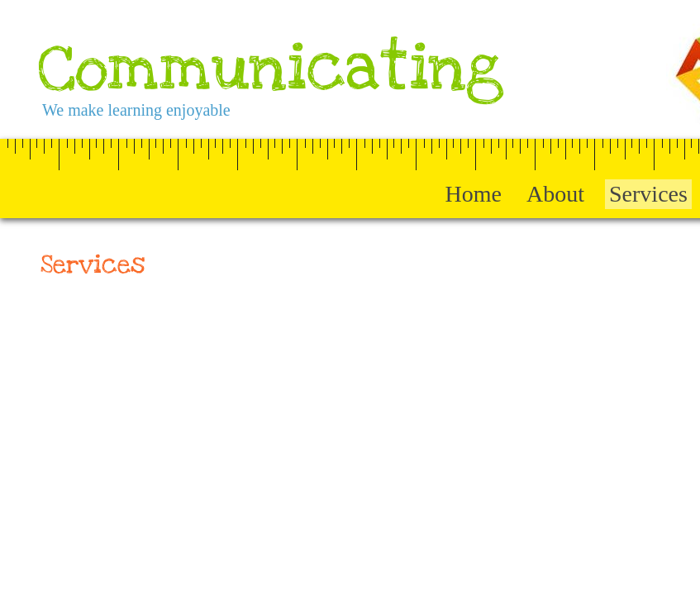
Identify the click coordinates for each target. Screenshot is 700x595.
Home (474, 194)
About (555, 194)
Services (648, 194)
